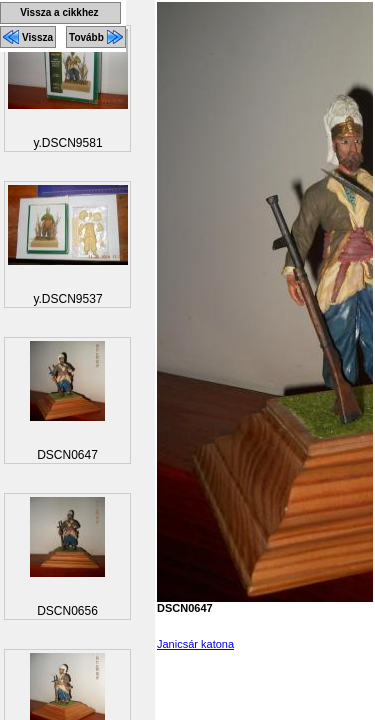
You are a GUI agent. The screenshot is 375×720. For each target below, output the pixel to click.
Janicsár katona (195, 644)
